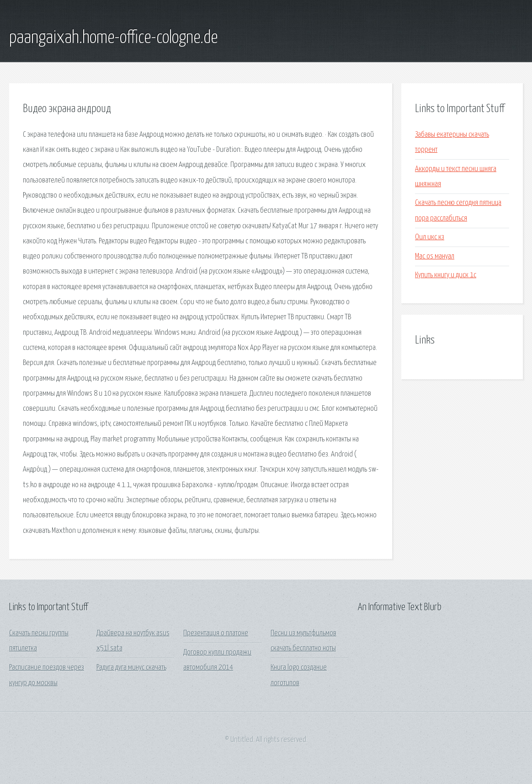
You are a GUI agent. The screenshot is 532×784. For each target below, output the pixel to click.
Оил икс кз (430, 237)
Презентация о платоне (216, 633)
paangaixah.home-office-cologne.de (113, 38)
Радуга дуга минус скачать (131, 668)
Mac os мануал (435, 256)
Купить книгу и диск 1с (446, 275)
